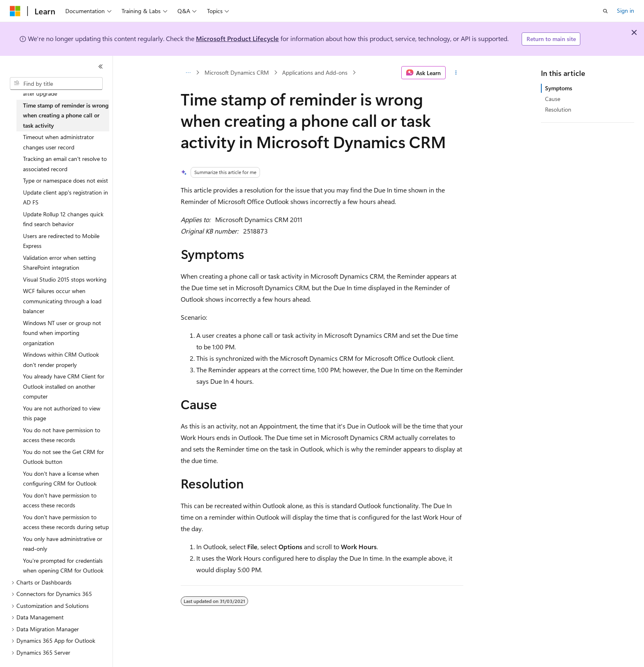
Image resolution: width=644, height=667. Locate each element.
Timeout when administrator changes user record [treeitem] (59, 142)
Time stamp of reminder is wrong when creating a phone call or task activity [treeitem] (66, 115)
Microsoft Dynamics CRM (237, 72)
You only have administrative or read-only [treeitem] (63, 544)
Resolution (558, 109)
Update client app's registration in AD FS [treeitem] (66, 197)
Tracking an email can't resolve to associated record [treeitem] (65, 164)
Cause (553, 99)
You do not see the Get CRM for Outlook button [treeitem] (63, 457)
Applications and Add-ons (315, 72)
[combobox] (56, 84)
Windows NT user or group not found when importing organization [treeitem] (62, 333)
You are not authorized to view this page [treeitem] (62, 413)
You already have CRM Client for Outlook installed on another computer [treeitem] (64, 386)
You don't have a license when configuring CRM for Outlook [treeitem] (61, 479)
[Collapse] (101, 66)
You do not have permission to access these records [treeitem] (62, 435)
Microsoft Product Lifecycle (237, 38)
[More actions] (456, 73)
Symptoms (559, 88)
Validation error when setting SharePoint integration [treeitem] (59, 263)
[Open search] (605, 11)
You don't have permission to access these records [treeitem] (60, 500)
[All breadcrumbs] (188, 73)
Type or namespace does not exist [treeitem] (66, 180)
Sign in (626, 10)
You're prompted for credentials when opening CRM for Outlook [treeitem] (63, 566)
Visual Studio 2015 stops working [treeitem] (65, 279)
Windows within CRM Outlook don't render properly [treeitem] (61, 360)
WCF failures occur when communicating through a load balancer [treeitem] (62, 301)
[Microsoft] (15, 11)
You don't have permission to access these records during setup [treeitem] (66, 522)
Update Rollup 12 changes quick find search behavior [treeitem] (63, 219)
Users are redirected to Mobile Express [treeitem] (61, 241)
